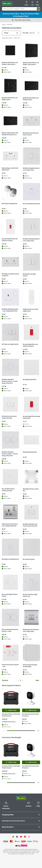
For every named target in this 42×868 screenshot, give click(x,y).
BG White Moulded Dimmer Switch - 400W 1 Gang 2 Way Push (10, 381)
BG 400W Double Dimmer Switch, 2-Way (10, 630)
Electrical (10, 25)
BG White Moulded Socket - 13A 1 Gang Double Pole (10, 310)
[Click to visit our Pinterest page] (25, 837)
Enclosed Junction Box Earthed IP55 (30, 666)
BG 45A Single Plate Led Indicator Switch (30, 345)
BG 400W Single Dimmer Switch (10, 595)
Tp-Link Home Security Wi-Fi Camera (31, 715)
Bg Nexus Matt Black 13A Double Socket (31, 99)
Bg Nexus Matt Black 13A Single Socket (10, 99)
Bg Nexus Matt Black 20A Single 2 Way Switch (31, 64)
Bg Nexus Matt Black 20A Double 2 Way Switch (10, 64)
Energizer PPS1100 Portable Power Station (11, 715)
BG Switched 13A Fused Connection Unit (9, 417)
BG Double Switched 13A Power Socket (31, 134)
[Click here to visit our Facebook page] (17, 837)
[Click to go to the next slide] (38, 731)
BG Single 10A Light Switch (10, 559)
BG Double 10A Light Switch (29, 275)
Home (4, 25)
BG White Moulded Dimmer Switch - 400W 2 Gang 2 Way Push (10, 454)
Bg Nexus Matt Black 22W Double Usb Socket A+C (10, 134)
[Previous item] (4, 20)
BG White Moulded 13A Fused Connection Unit (30, 525)
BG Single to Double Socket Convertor (10, 275)
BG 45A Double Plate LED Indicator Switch (10, 240)
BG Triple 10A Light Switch (10, 344)
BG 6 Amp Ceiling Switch (10, 204)
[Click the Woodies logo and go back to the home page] (7, 4)
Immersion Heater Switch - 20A (10, 666)
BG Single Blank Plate (30, 380)
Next (37, 680)
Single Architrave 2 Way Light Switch (31, 310)
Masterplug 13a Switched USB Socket (10, 169)
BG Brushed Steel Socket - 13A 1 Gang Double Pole (10, 525)
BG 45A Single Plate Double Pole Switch (32, 417)
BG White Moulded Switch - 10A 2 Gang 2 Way (31, 240)
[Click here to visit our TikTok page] (13, 837)
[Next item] (38, 20)
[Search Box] (21, 9)
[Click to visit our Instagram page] (29, 837)
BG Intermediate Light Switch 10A (30, 595)
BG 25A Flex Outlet (29, 559)
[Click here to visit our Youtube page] (21, 837)
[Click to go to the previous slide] (4, 731)
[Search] (38, 9)
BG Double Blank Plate (30, 452)
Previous (5, 680)
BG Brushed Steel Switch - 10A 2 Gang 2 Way (31, 631)
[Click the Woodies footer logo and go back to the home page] (21, 798)
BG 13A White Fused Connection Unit (8, 490)
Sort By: (31, 33)
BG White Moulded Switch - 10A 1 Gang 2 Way (31, 169)
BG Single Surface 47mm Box (31, 490)
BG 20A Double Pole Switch (31, 204)
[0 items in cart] (32, 4)
